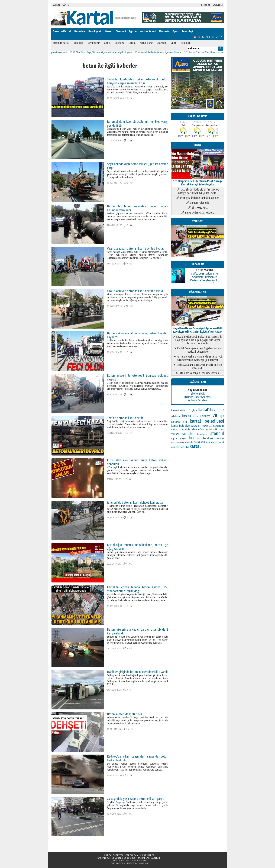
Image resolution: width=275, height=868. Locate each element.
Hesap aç (206, 5)
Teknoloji (187, 31)
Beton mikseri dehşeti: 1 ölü (124, 715)
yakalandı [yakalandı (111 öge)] (176, 417)
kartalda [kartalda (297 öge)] (188, 434)
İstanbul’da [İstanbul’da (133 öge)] (184, 430)
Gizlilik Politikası (129, 861)
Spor (176, 31)
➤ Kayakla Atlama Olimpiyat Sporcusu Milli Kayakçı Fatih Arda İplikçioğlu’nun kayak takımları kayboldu (198, 340)
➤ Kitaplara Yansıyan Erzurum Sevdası (198, 373)
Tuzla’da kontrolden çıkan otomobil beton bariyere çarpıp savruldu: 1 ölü (138, 82)
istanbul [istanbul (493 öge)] (217, 434)
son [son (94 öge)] (210, 426)
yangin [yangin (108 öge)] (183, 439)
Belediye (80, 31)
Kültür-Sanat (148, 31)
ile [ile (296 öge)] (189, 410)
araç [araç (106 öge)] (173, 447)
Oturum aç (218, 5)
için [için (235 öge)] (222, 416)
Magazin (164, 31)
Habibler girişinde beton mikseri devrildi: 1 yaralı (137, 672)
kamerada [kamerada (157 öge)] (219, 426)
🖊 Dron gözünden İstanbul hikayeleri (198, 198)
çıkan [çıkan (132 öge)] (194, 411)
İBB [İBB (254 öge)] (191, 439)
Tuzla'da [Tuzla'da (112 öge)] (204, 426)
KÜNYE (66, 5)
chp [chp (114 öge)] (178, 447)
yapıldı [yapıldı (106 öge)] (174, 439)
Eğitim (133, 31)
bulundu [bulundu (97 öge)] (218, 443)
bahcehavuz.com (141, 864)
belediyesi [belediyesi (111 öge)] (202, 435)
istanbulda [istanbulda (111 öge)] (210, 430)
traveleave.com (117, 864)
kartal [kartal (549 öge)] (195, 447)
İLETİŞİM (56, 5)
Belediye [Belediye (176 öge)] (205, 416)
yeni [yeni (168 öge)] (203, 442)
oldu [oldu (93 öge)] (216, 411)
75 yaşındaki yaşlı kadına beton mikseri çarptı (136, 799)
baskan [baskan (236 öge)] (208, 439)
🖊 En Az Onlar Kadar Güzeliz (198, 213)
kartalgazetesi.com (109, 858)
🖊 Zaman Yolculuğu (198, 203)
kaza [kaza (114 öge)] (196, 416)
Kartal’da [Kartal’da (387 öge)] (206, 410)
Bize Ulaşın (141, 861)
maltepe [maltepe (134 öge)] (220, 439)
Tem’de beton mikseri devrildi (126, 418)
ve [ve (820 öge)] (215, 416)
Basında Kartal (62, 31)
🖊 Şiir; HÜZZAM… (198, 208)
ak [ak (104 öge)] (223, 443)
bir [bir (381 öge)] (222, 410)
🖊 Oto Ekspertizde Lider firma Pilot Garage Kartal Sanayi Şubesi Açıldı (198, 192)
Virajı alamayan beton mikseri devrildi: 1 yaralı (136, 249)
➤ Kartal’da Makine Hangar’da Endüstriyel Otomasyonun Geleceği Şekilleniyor (198, 359)
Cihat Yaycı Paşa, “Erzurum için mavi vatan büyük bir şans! (108, 53)
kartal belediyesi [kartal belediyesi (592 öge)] (207, 421)
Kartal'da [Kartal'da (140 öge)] (176, 422)
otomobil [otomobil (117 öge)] (189, 442)
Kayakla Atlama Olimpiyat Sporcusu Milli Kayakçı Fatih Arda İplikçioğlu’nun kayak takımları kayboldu (198, 330)
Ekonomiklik (198, 394)
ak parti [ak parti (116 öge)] (210, 442)
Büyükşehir (95, 31)
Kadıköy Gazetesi (198, 401)
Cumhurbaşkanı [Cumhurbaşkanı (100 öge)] (178, 443)
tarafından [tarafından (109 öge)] (184, 447)
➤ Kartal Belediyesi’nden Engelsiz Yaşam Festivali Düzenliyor (198, 350)
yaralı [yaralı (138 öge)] (197, 442)
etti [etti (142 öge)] (185, 422)
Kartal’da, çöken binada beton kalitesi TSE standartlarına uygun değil (138, 589)
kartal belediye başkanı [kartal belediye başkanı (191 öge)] (186, 426)
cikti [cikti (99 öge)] (198, 439)
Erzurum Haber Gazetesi (198, 397)
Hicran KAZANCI (204, 270)
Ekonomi (121, 31)
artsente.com (129, 864)
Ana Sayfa (117, 861)
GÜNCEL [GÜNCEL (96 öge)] (175, 430)
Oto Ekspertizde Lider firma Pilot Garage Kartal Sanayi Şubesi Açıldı (198, 181)
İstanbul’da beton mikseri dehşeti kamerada (135, 503)
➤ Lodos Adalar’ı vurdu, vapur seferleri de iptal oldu (198, 367)
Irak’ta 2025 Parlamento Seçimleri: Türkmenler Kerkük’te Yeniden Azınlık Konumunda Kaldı (205, 279)
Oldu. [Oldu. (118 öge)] (183, 411)
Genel (109, 31)
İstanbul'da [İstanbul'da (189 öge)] (197, 430)
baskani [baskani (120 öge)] (175, 411)
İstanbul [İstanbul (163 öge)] (187, 416)
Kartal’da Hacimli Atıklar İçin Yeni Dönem (165, 53)
